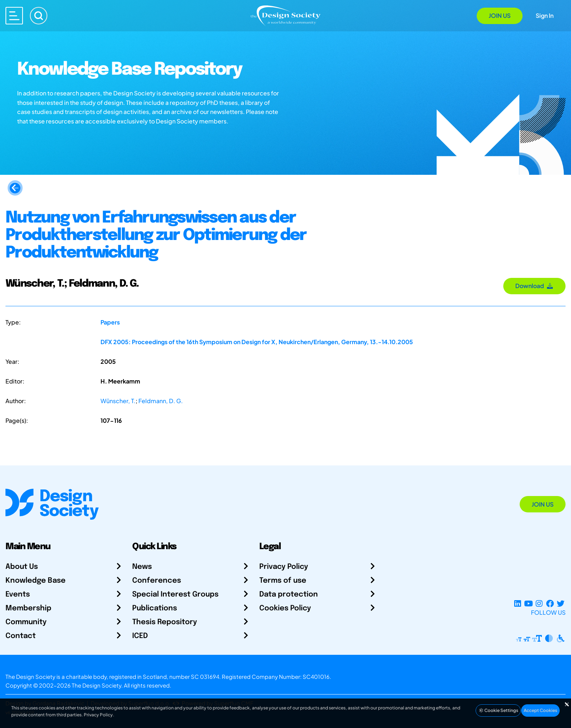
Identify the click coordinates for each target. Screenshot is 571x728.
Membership (28, 608)
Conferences (157, 581)
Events (18, 595)
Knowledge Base (36, 581)
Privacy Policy (284, 567)
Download (534, 286)
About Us (22, 567)
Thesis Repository (165, 622)
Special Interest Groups (175, 595)
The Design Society (97, 685)
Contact (21, 636)
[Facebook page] (550, 604)
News (142, 567)
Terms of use (283, 581)
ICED (140, 636)
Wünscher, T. (118, 401)
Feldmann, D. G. (161, 401)
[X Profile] (561, 604)
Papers (110, 322)
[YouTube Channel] (528, 604)
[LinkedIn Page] (518, 604)
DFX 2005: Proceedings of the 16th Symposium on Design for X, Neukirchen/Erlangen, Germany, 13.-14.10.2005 (257, 342)
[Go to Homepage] (285, 15)
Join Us (500, 15)
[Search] (39, 16)
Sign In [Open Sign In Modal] (545, 15)
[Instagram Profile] (539, 604)
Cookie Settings (498, 710)
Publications (155, 608)
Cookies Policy (285, 608)
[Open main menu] (14, 16)
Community (26, 622)
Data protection (289, 595)
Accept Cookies (540, 710)
